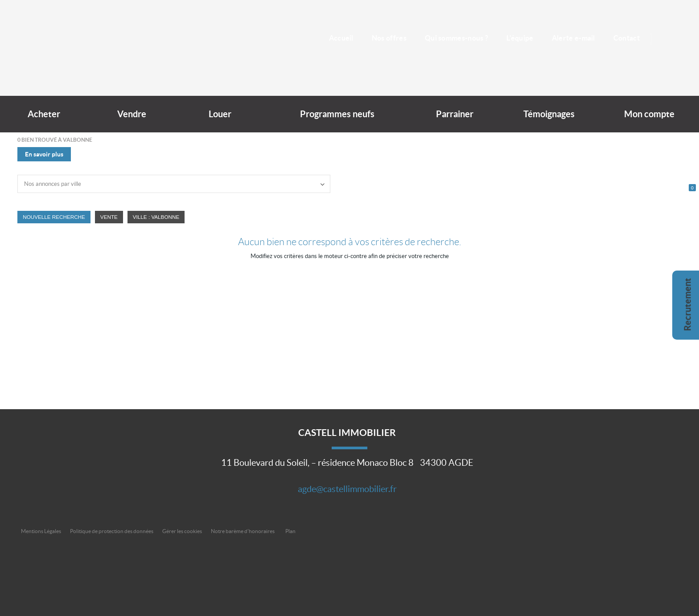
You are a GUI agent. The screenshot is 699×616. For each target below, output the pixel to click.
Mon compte (649, 114)
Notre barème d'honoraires (243, 531)
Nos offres (389, 38)
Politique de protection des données (112, 531)
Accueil (341, 38)
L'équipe (520, 38)
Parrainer (455, 114)
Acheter (44, 114)
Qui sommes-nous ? (456, 38)
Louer (220, 114)
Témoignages (549, 114)
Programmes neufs (337, 114)
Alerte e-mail (574, 38)
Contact (627, 38)
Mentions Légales (41, 531)
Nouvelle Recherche (54, 217)
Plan (290, 531)
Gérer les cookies (182, 531)
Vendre (132, 114)
